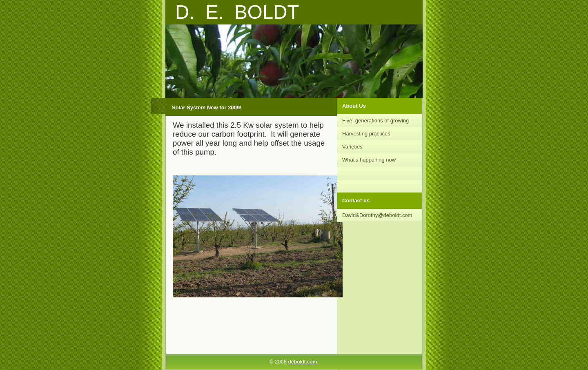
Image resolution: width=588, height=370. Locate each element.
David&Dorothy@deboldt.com (377, 215)
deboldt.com (303, 362)
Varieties (353, 147)
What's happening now (369, 160)
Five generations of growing (375, 121)
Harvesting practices (366, 134)
